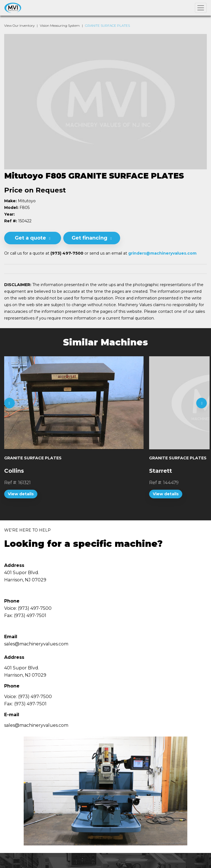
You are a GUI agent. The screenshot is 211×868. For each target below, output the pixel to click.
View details (21, 494)
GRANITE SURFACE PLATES (107, 25)
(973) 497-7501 (30, 704)
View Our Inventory (19, 25)
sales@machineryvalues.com (36, 725)
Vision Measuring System (60, 25)
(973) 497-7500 (35, 697)
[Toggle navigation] (201, 8)
